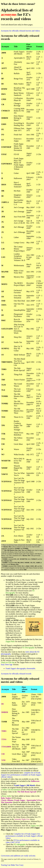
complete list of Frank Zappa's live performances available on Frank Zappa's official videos (21, 775)
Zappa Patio (10, 641)
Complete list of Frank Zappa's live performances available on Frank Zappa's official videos (24, 836)
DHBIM (5, 712)
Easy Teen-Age (7, 664)
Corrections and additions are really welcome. (18, 856)
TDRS (4, 731)
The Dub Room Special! (27, 792)
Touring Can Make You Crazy (12, 865)
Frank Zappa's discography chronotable (20, 668)
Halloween (35, 781)
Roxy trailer (7, 796)
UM (3, 754)
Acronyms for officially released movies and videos (20, 31)
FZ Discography (28, 648)
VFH (3, 760)
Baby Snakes (6, 798)
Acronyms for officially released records (16, 674)
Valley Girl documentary (11, 790)
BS (3, 704)
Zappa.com (35, 826)
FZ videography (20, 844)
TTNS (4, 739)
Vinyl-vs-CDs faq (8, 662)
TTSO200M (6, 747)
